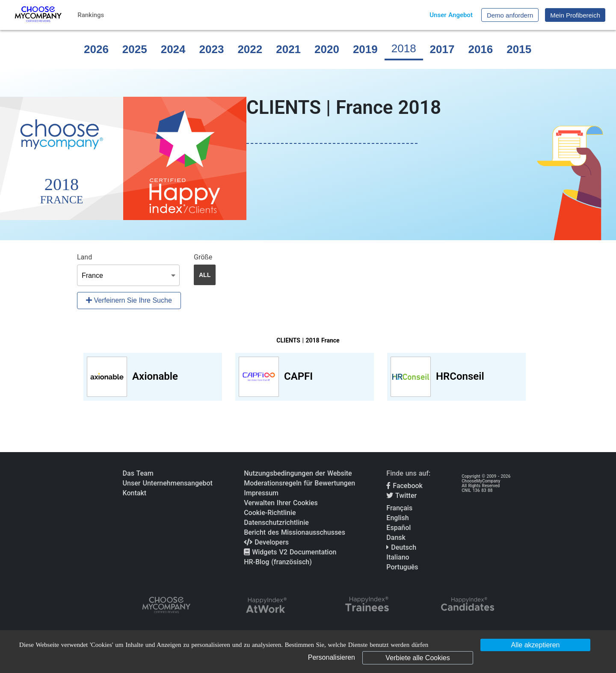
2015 (519, 49)
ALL (205, 275)
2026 (96, 49)
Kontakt (135, 493)
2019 (365, 49)
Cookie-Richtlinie (270, 513)
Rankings (91, 15)
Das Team (138, 473)
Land (84, 257)
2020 (327, 49)
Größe (203, 257)
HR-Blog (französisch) (278, 562)
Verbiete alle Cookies (418, 658)
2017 (442, 49)
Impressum (261, 493)
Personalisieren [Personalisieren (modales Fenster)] (332, 657)
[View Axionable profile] (153, 377)
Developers (266, 542)
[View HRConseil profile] (456, 377)
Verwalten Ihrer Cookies (281, 503)
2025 (135, 49)
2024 (173, 49)
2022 (250, 49)
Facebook (404, 486)
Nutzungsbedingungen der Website (298, 473)
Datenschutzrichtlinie (276, 523)
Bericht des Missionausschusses (295, 532)
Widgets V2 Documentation (290, 552)
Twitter (401, 496)
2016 (480, 49)
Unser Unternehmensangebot (168, 483)
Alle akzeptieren (536, 645)
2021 (288, 49)
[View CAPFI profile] (305, 377)
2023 (212, 49)
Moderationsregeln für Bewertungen (299, 483)
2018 (404, 48)
